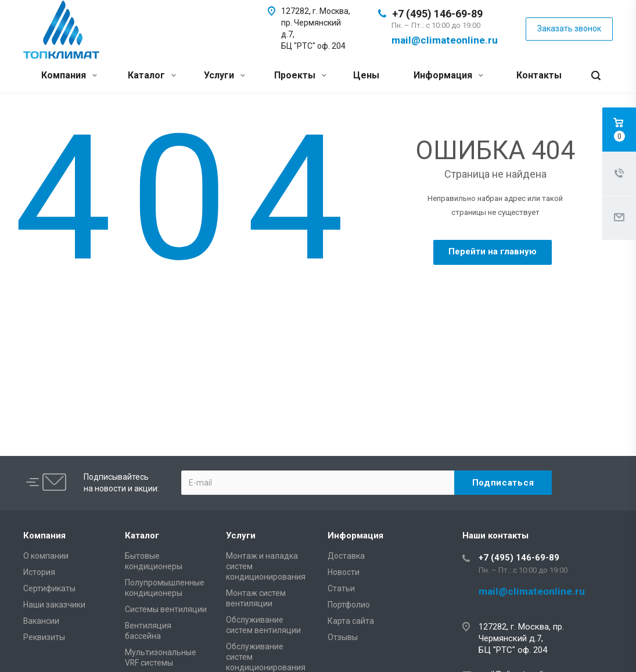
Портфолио (349, 605)
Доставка (346, 556)
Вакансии (41, 621)
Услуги (224, 75)
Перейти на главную (493, 251)
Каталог (152, 75)
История (39, 572)
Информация (448, 75)
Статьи (341, 588)
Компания (69, 75)
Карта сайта (351, 621)
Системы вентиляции (166, 609)
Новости (344, 572)
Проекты (300, 75)
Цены (366, 75)
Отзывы (343, 637)
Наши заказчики (54, 605)
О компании (46, 556)
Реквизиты (44, 637)
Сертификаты (49, 588)
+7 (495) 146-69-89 (437, 14)
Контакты (539, 75)
